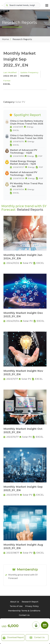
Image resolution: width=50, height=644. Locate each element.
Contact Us (37, 638)
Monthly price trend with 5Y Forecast (23, 577)
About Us (15, 602)
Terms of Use (16, 606)
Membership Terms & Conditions (24, 611)
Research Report (30, 602)
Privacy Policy (32, 606)
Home (5, 39)
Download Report (13, 638)
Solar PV (20, 102)
